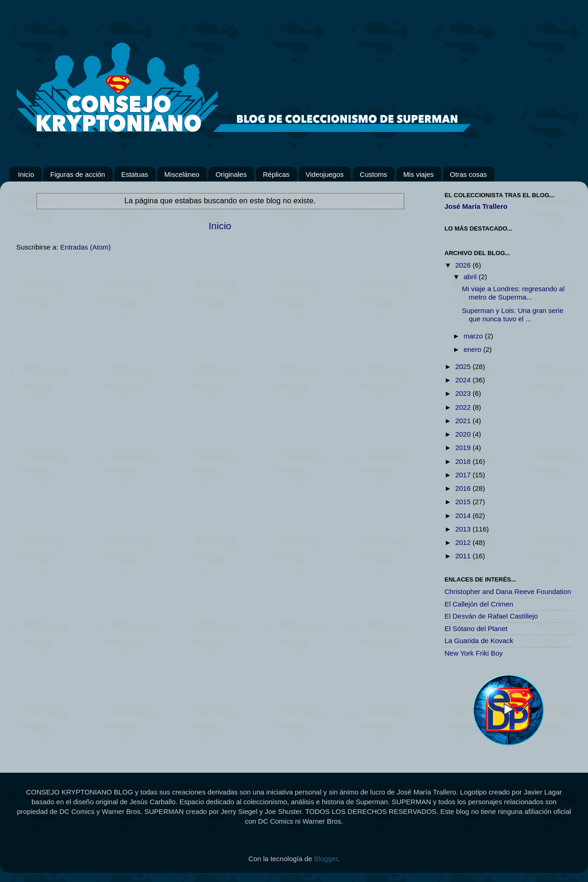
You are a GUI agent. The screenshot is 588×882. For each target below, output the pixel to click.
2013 (464, 529)
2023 (464, 393)
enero (473, 349)
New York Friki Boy (474, 653)
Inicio (26, 174)
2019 (464, 447)
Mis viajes (419, 174)
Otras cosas (469, 174)
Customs (373, 174)
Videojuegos (325, 174)
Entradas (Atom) (85, 247)
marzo (474, 336)
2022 (464, 407)
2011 (464, 556)
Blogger (326, 859)
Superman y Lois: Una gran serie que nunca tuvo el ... (513, 315)
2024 (464, 380)
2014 (464, 516)
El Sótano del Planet (476, 629)
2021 (464, 421)
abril (471, 277)
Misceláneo (182, 174)
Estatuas (135, 174)
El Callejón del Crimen (479, 604)
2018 (464, 461)
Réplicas (276, 174)
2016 (464, 488)
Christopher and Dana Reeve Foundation (508, 591)
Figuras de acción (78, 174)
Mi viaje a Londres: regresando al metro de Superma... (513, 293)
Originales (231, 174)
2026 (464, 265)
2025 (464, 366)
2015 (464, 502)
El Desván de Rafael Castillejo (491, 616)
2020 (464, 434)
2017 (464, 475)
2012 (464, 542)
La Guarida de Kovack (479, 641)
